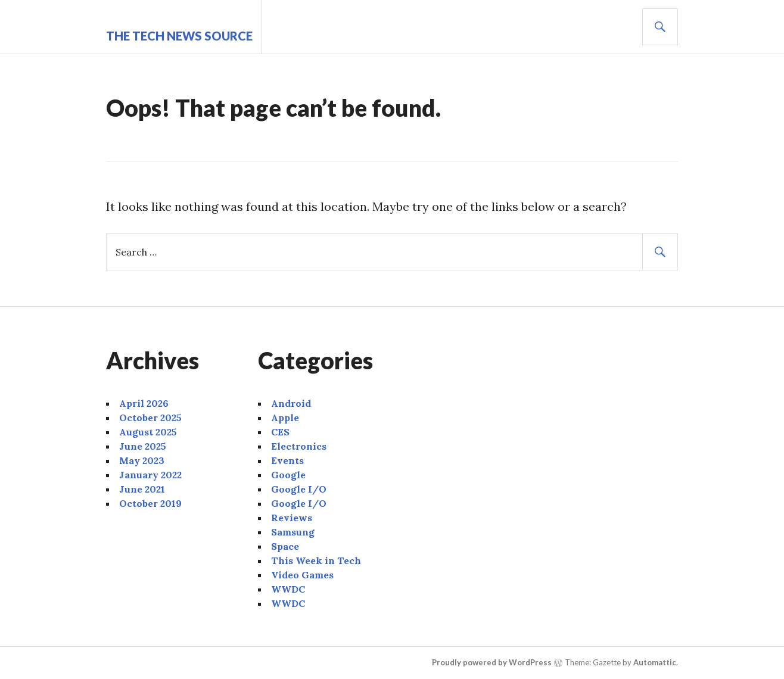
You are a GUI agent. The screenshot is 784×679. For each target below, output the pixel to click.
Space (285, 546)
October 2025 (150, 418)
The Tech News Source (179, 36)
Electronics (299, 446)
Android (291, 403)
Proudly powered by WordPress (492, 662)
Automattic (655, 662)
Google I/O (299, 489)
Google (288, 475)
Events (287, 460)
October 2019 (150, 503)
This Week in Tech (316, 560)
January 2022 (150, 475)
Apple (285, 418)
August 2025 (148, 432)
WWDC (288, 589)
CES (280, 432)
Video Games (302, 575)
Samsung (293, 532)
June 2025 (143, 446)
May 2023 (142, 460)
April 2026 (144, 403)
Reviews (292, 518)
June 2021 (142, 489)
